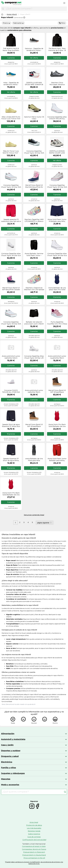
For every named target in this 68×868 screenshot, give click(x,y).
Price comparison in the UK (34, 858)
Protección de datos (34, 825)
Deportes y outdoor (11, 751)
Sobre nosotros (34, 834)
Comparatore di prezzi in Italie (34, 846)
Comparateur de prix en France (34, 849)
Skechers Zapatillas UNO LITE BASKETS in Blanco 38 (34, 220)
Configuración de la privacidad (34, 840)
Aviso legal (34, 822)
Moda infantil (12, 14)
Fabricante (18, 23)
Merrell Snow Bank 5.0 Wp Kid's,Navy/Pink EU (34, 186)
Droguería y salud (10, 756)
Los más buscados (34, 828)
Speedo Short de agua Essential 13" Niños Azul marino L (11, 425)
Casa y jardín (7, 745)
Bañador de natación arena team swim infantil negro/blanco (34, 323)
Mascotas (6, 779)
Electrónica (7, 762)
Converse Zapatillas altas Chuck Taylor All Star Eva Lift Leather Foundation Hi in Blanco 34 (11, 255)
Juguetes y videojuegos (13, 773)
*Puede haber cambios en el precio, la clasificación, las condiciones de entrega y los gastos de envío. (34, 863)
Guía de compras (34, 837)
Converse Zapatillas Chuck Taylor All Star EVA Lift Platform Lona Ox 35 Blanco (11, 186)
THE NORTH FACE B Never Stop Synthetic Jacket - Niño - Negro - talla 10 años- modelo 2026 (11, 49)
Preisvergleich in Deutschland (34, 855)
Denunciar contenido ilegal (34, 515)
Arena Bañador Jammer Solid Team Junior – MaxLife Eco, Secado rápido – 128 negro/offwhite (34, 255)
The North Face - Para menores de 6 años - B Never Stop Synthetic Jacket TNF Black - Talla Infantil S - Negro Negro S (57, 49)
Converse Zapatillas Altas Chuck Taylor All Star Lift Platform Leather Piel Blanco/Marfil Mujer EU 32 (34, 357)
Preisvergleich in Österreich (34, 852)
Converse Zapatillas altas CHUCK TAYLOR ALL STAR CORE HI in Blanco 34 (57, 118)
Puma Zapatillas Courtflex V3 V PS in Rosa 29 (57, 323)
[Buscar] (3, 9)
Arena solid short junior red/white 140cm (11, 357)
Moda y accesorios (10, 785)
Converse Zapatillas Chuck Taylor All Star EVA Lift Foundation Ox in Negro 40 (34, 152)
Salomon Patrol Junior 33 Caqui (34, 118)
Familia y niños (9, 768)
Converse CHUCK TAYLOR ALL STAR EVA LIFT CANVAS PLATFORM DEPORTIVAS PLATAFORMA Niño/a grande (11, 391)
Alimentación (8, 734)
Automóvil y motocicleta (13, 739)
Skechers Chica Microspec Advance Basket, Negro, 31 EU (57, 84)
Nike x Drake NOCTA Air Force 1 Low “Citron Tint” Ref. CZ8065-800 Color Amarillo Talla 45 (11, 118)
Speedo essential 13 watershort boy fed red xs (11, 220)
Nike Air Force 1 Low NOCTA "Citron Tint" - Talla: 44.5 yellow (11, 152)
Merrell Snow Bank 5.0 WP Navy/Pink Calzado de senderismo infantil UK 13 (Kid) (11, 289)
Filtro (62, 23)
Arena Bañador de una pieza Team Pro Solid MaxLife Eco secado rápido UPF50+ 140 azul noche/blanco (57, 289)
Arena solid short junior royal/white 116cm (57, 357)
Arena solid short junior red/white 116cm (34, 391)
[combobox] (36, 9)
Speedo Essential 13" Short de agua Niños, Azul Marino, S (11, 460)
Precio (7, 23)
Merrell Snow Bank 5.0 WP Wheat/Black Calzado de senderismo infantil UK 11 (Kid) (34, 425)
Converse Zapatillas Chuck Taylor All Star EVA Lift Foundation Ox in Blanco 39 (57, 186)
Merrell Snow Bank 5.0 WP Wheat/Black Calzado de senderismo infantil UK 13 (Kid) (57, 391)
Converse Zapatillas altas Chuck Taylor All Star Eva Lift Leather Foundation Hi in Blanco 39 (57, 255)
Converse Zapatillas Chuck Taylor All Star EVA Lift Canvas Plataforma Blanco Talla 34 (11, 323)
